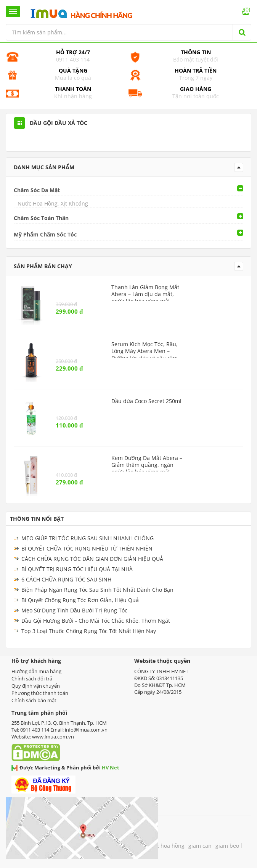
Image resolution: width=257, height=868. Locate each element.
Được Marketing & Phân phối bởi (65, 768)
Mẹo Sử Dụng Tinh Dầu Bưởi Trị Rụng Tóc (74, 610)
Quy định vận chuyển (36, 686)
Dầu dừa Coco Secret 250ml (146, 401)
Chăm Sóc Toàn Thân (41, 218)
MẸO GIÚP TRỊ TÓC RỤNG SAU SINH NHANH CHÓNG (88, 538)
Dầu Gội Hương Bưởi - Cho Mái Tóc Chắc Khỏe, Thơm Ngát (96, 621)
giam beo (227, 846)
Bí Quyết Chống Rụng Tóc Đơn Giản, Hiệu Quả (80, 600)
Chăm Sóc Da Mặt (37, 190)
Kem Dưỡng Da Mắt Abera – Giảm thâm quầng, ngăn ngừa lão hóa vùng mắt (147, 465)
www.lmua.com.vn (53, 737)
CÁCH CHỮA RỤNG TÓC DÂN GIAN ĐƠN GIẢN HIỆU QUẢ (92, 559)
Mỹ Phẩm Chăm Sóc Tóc (45, 234)
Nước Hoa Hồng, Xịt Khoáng (53, 203)
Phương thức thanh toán (40, 693)
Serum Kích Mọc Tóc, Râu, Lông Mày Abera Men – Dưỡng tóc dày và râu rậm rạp (145, 355)
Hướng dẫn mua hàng (36, 671)
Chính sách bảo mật (34, 700)
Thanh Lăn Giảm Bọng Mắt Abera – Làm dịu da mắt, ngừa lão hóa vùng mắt (145, 294)
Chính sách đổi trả (32, 679)
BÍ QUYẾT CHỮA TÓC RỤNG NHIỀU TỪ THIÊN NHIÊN (87, 548)
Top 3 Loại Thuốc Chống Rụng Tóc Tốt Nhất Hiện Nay (89, 631)
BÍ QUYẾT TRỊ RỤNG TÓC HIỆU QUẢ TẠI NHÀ (77, 569)
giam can (200, 846)
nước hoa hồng (165, 846)
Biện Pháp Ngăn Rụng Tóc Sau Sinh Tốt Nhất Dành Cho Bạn (97, 590)
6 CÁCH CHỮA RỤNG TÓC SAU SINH (66, 579)
